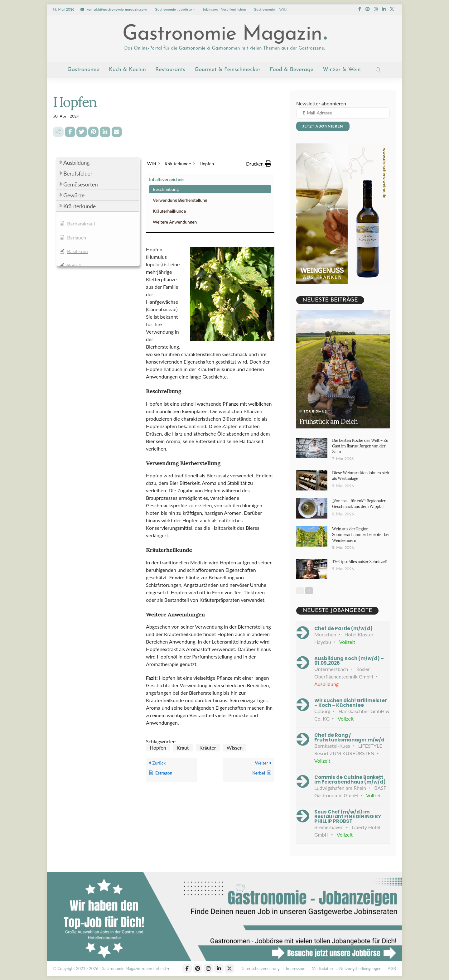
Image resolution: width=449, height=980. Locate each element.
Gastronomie (83, 70)
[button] (98, 227)
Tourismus (315, 412)
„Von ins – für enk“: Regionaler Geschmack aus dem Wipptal (359, 504)
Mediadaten (322, 968)
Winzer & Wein (342, 70)
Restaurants (170, 70)
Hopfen (158, 676)
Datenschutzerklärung (260, 968)
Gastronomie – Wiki (270, 10)
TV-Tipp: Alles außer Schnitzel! (359, 561)
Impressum (296, 968)
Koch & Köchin (127, 70)
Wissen (235, 676)
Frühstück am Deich (329, 421)
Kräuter (208, 676)
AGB (392, 968)
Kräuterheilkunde (80, 194)
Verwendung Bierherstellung (90, 183)
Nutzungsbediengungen (360, 968)
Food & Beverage (292, 70)
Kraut (183, 676)
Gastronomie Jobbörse (173, 10)
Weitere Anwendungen (85, 205)
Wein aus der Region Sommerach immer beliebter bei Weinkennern (361, 535)
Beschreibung (76, 172)
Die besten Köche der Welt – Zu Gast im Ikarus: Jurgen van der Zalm (360, 446)
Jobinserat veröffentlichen (224, 10)
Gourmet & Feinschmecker (227, 70)
